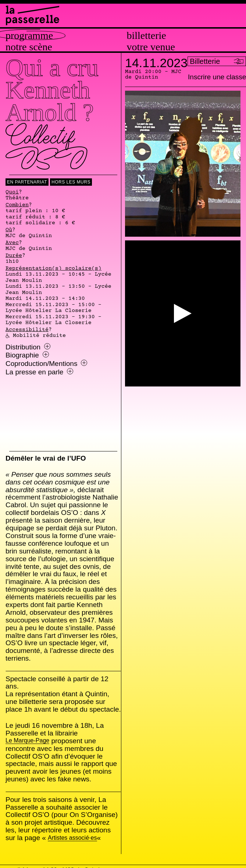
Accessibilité (27, 330)
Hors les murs (71, 182)
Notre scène (29, 47)
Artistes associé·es (72, 838)
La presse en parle (39, 372)
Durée (14, 256)
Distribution (28, 347)
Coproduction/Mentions (46, 364)
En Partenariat (27, 182)
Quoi (12, 192)
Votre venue (151, 47)
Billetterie (147, 36)
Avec (12, 243)
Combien (17, 205)
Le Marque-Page (27, 741)
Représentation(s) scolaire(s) (54, 269)
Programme (29, 36)
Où (9, 230)
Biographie (27, 355)
